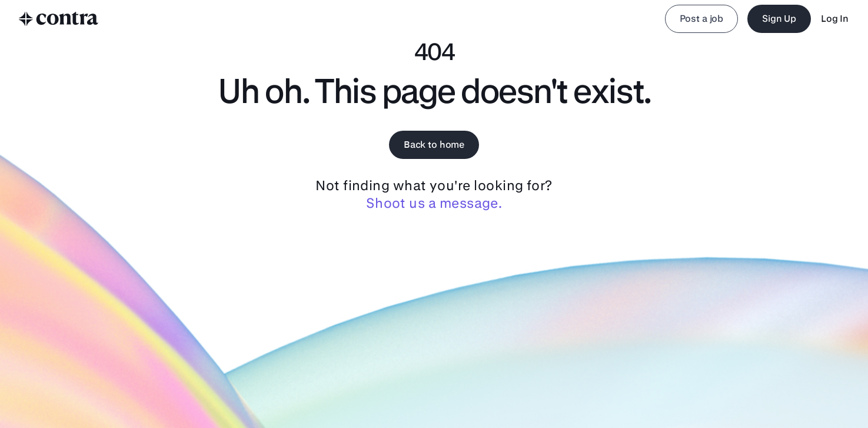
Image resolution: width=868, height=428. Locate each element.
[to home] (59, 19)
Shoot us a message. (434, 203)
